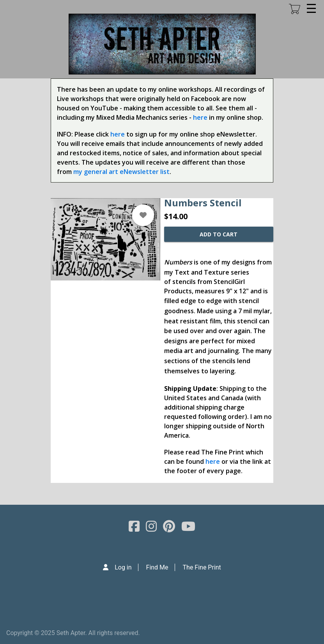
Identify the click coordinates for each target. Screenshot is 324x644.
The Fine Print (202, 567)
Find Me (157, 567)
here (200, 117)
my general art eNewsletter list (121, 172)
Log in (123, 567)
